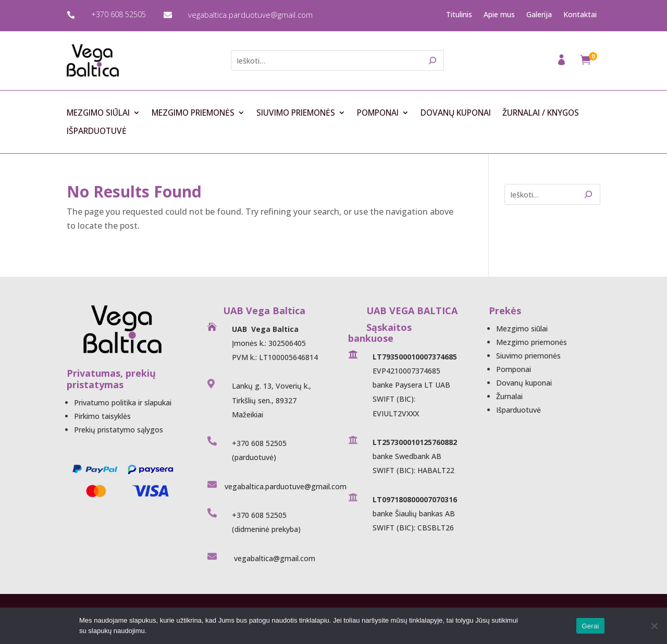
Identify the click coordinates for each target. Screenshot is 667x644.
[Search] (433, 60)
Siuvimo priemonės (296, 113)
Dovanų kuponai (456, 113)
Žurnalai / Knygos (541, 113)
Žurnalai (509, 396)
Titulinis (459, 15)
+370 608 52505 (119, 14)
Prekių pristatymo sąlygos (119, 430)
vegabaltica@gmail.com (274, 558)
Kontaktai (580, 15)
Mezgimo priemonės (193, 113)
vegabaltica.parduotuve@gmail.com (250, 15)
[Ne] (654, 626)
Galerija (539, 15)
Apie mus (499, 15)
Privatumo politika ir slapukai (123, 402)
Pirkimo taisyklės (102, 416)
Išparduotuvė (97, 131)
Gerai (590, 626)
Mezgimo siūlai (98, 113)
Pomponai (378, 113)
